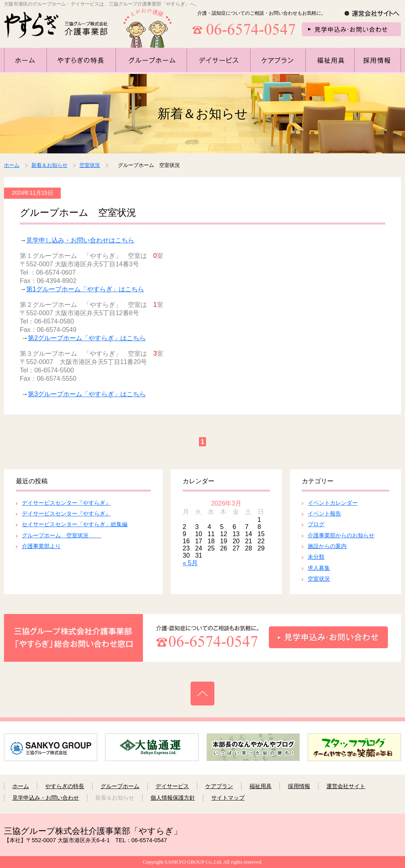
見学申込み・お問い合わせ (46, 798)
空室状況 (319, 579)
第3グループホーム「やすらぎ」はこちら (87, 394)
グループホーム (120, 786)
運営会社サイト (346, 786)
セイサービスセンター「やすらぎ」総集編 (75, 524)
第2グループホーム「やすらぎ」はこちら (87, 338)
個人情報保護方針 (173, 798)
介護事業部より (41, 546)
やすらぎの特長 (65, 786)
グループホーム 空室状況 (62, 535)
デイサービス (172, 786)
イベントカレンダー (333, 503)
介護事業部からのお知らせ (341, 535)
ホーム (12, 165)
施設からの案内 (327, 546)
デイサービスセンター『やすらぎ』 (66, 503)
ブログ (316, 524)
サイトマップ (228, 798)
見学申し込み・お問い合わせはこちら (80, 240)
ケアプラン (219, 786)
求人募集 (319, 568)
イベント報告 (324, 513)
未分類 (316, 557)
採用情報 (299, 786)
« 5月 (190, 563)
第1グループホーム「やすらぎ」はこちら (85, 289)
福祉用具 (260, 786)
